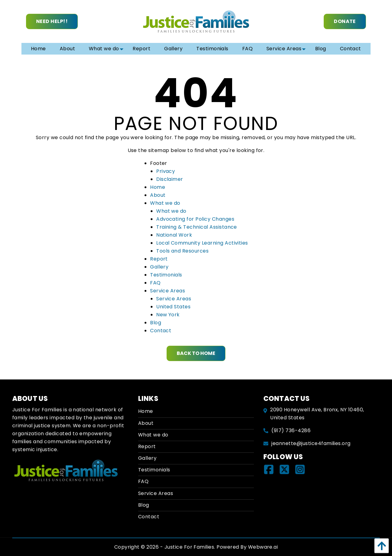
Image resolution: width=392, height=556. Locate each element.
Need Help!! (52, 21)
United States (173, 307)
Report (159, 259)
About (158, 195)
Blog (156, 323)
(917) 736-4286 (291, 430)
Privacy (166, 171)
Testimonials (166, 275)
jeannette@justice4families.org (311, 443)
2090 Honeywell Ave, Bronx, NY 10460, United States (317, 414)
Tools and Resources (182, 251)
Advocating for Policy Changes (195, 219)
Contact (161, 331)
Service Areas (168, 291)
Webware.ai (263, 547)
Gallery (159, 267)
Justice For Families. (190, 547)
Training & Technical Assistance (197, 227)
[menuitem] (38, 49)
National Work (174, 235)
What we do (165, 203)
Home (158, 187)
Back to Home (196, 353)
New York (168, 315)
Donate (345, 21)
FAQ (155, 283)
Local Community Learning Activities (202, 243)
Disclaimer (170, 179)
